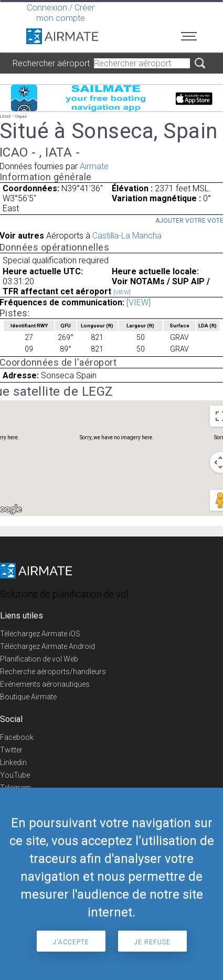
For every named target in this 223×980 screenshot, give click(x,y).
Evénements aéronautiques (45, 684)
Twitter (11, 750)
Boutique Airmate (28, 697)
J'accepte (71, 942)
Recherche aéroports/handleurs (53, 672)
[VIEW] (122, 292)
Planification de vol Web (39, 659)
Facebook (17, 737)
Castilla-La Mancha (127, 236)
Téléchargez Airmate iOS (40, 634)
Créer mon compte (65, 13)
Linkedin (13, 762)
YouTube (15, 775)
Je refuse (152, 942)
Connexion (47, 8)
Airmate (94, 166)
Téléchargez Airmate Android (47, 646)
